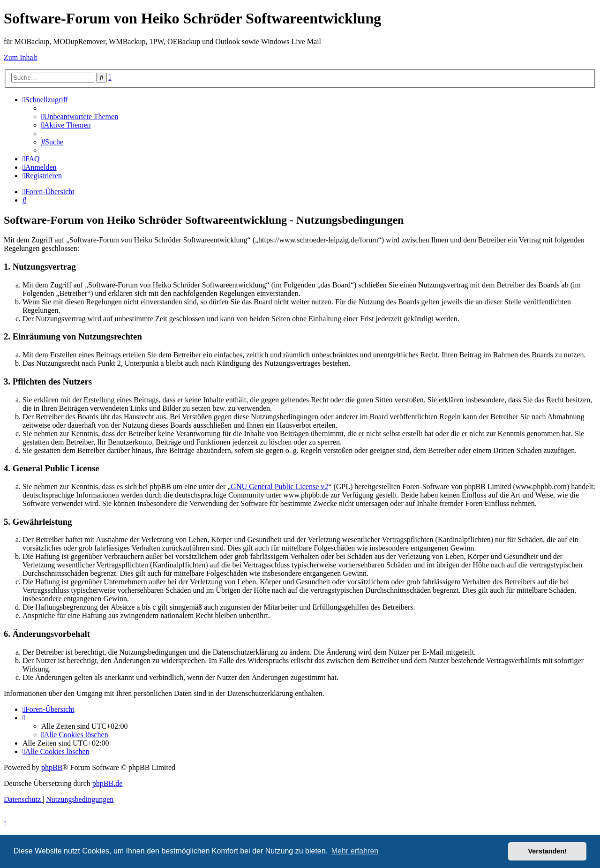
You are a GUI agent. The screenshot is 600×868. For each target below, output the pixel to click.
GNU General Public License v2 (279, 487)
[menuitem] (80, 117)
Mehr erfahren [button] (355, 851)
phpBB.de (107, 783)
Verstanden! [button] (547, 851)
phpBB (52, 767)
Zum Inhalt (21, 57)
